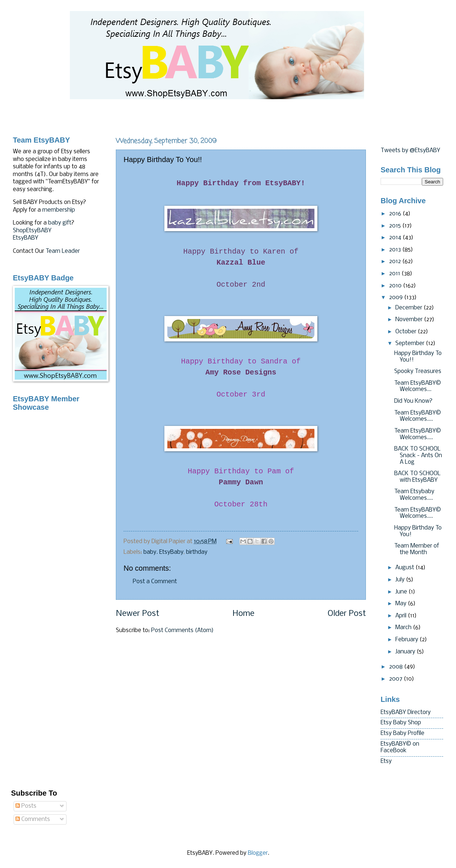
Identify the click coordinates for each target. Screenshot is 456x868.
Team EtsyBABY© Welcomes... (418, 387)
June (402, 592)
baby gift (60, 223)
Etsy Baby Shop (401, 723)
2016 (396, 214)
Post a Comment (155, 582)
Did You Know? (413, 401)
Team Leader (63, 251)
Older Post (347, 614)
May (402, 604)
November (410, 320)
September (411, 344)
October (407, 332)
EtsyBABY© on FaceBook (400, 747)
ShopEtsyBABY (32, 231)
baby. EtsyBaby (163, 552)
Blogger (258, 853)
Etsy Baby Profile (402, 734)
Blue (241, 263)
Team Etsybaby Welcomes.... (414, 495)
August (405, 568)
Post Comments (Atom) (182, 631)
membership (59, 210)
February (407, 640)
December (409, 308)
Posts (26, 806)
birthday (197, 552)
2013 (396, 250)
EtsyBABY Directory (406, 713)
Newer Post (138, 614)
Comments (33, 819)
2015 (396, 226)
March (404, 628)
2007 (396, 679)
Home (243, 614)
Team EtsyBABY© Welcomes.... (418, 416)
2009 (397, 298)
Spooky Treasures (418, 372)
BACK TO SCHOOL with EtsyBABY (417, 477)
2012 (396, 262)
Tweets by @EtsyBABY (410, 151)
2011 (395, 274)
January (406, 652)
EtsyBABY (26, 238)
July (401, 580)
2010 (396, 286)
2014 (396, 238)
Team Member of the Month (417, 549)
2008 (397, 667)
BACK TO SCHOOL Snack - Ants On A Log (418, 455)
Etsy (386, 761)
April (402, 616)
